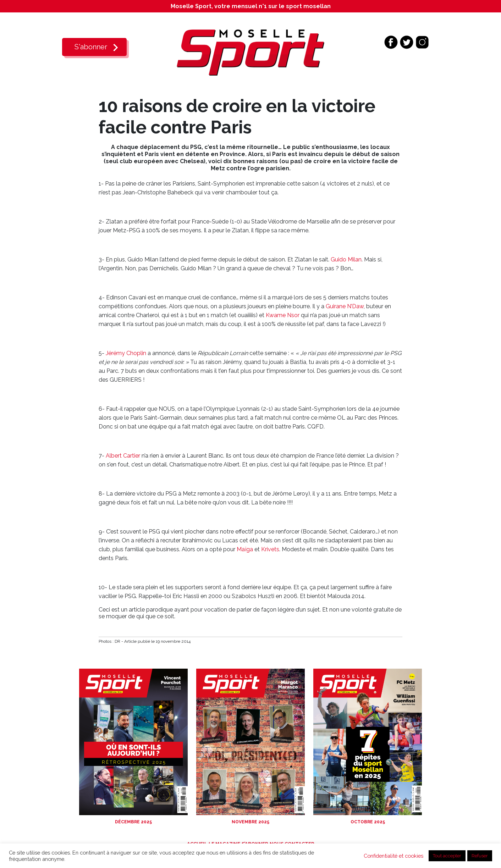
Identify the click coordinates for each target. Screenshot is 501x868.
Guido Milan (346, 259)
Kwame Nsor (283, 315)
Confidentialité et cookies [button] (393, 856)
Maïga (245, 549)
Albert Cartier (123, 456)
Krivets (270, 549)
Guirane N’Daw (345, 306)
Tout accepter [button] (447, 856)
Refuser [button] (480, 856)
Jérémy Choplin (126, 353)
